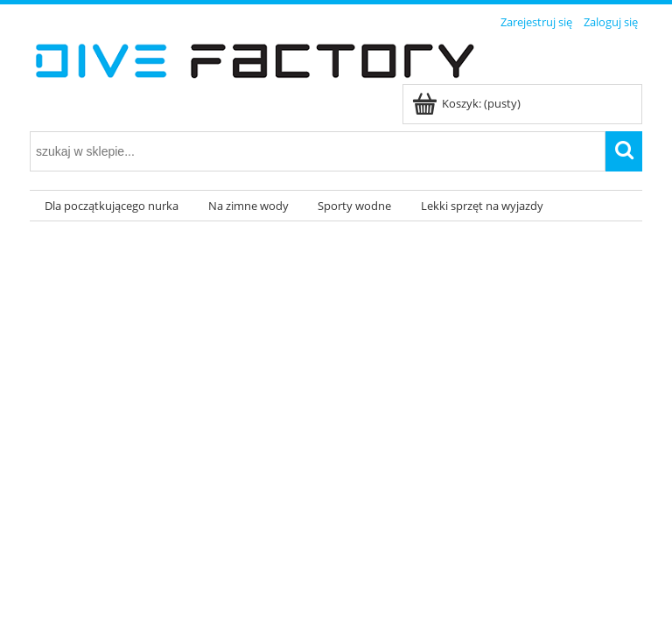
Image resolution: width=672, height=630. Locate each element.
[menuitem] (112, 206)
